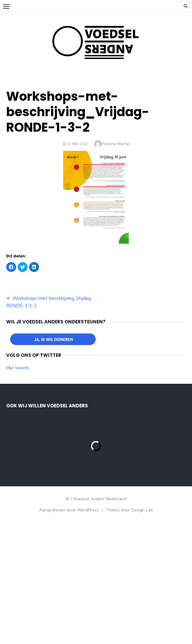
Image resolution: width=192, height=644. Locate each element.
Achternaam (29, 448)
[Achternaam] (57, 457)
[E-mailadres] (57, 416)
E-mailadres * (31, 407)
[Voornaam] (57, 437)
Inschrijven (57, 474)
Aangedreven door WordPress (69, 640)
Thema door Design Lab (129, 640)
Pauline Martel (116, 144)
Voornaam (27, 427)
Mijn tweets (18, 368)
